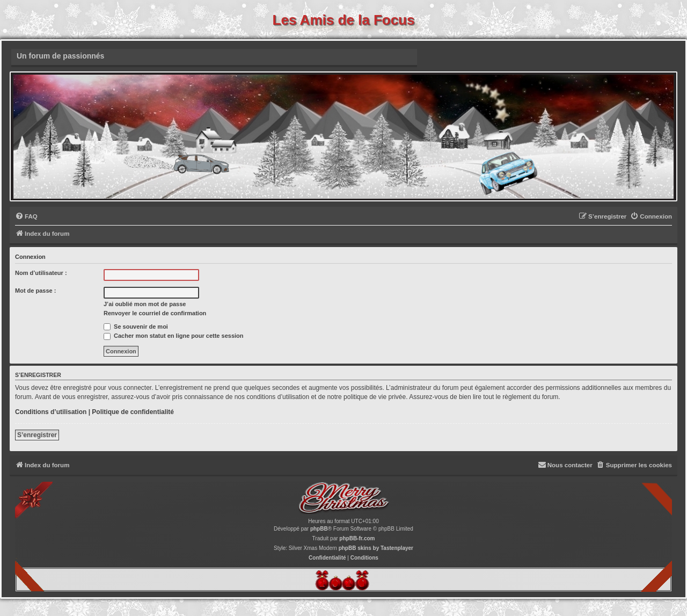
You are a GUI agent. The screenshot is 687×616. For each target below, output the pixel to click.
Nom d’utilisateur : (41, 273)
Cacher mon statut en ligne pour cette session (174, 336)
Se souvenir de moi (136, 327)
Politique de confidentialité (133, 412)
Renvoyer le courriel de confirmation (155, 313)
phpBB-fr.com (357, 538)
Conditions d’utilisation (51, 412)
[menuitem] (26, 217)
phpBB (319, 529)
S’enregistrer (37, 435)
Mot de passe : (35, 291)
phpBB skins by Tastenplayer (376, 548)
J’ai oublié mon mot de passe (145, 304)
